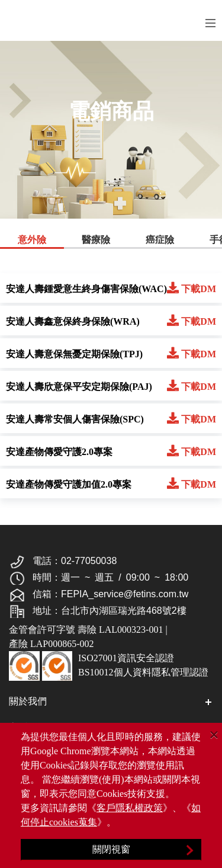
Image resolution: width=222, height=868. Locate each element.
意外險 (32, 240)
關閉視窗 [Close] (111, 849)
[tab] (32, 241)
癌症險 (160, 240)
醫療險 (96, 240)
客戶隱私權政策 (130, 808)
